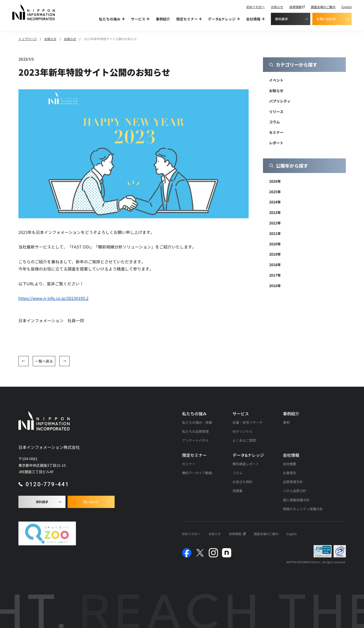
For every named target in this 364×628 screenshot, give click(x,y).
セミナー (276, 132)
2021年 (275, 233)
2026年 (275, 181)
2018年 (275, 265)
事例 (286, 422)
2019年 (275, 254)
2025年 (275, 192)
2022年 (275, 223)
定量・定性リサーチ (247, 422)
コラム (274, 122)
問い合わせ (91, 502)
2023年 (275, 212)
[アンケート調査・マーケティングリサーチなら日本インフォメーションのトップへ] (34, 12)
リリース (276, 112)
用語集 (238, 491)
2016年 (275, 286)
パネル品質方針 (295, 491)
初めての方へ (256, 7)
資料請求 (281, 19)
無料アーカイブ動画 (197, 473)
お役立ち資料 (242, 482)
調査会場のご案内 (323, 7)
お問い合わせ (326, 19)
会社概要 (290, 464)
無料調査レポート (246, 464)
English (347, 7)
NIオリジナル (242, 431)
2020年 (275, 244)
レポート (276, 143)
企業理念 (290, 473)
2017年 (275, 275)
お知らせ (277, 7)
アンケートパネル (195, 440)
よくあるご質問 (244, 440)
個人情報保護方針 (296, 500)
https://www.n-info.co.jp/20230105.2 (53, 298)
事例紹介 (163, 19)
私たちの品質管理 (195, 431)
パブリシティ (280, 101)
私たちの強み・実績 (197, 422)
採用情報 (295, 7)
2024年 (275, 202)
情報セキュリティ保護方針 (303, 509)
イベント (276, 80)
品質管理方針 (293, 482)
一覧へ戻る (44, 361)
